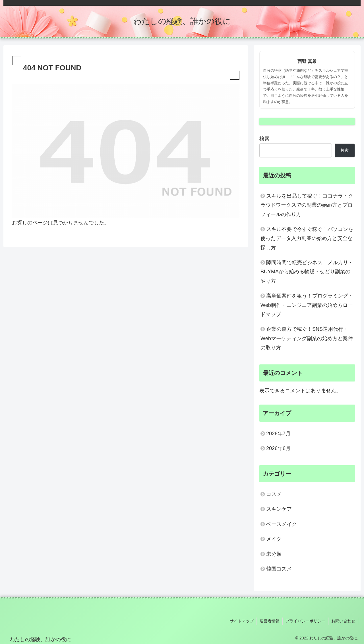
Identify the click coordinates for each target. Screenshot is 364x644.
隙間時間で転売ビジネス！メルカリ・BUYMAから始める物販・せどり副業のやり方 (307, 272)
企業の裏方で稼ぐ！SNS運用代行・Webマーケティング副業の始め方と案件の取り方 (307, 338)
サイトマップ (242, 621)
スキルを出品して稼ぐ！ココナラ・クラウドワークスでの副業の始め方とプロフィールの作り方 (307, 205)
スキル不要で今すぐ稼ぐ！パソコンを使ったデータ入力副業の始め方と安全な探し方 (307, 238)
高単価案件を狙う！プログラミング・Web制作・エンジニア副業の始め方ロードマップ (307, 305)
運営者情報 (270, 621)
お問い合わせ (343, 621)
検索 (264, 139)
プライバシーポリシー (305, 621)
